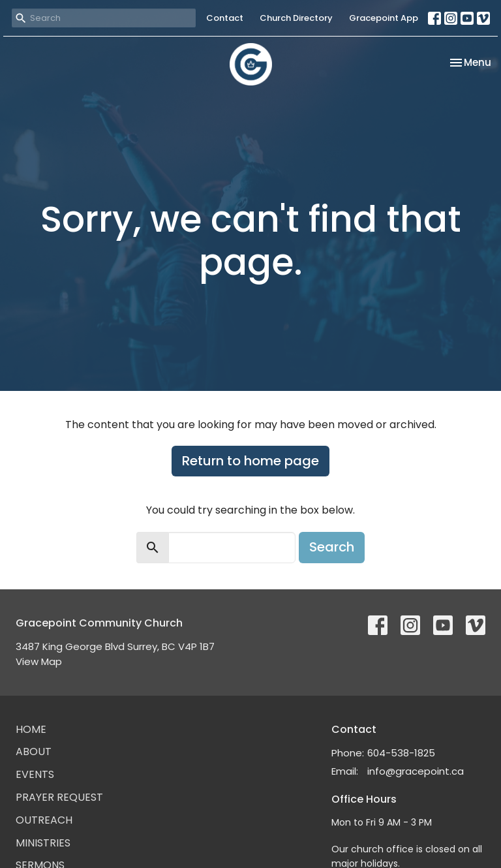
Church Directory (296, 18)
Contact (225, 18)
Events (35, 774)
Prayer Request (59, 797)
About (34, 752)
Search (332, 547)
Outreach (44, 820)
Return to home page (250, 461)
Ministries (43, 843)
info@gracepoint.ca (416, 771)
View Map (39, 661)
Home (31, 729)
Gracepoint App (384, 18)
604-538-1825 (401, 753)
